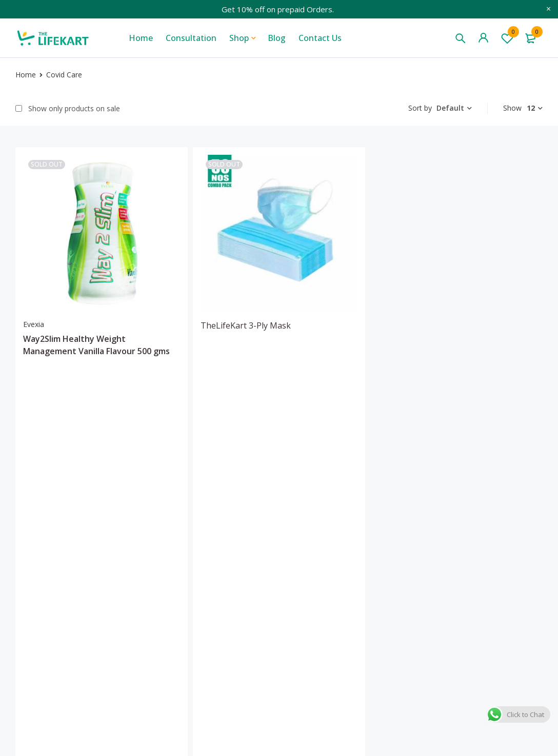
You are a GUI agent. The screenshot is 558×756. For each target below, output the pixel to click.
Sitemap (344, 602)
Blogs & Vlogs (355, 537)
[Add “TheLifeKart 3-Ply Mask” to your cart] (239, 395)
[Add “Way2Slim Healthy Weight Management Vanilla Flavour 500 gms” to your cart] (62, 408)
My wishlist (425, 553)
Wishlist (507, 38)
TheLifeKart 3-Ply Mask (246, 325)
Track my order (433, 586)
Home (26, 75)
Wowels (77, 731)
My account (426, 537)
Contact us (349, 586)
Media (341, 553)
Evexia (34, 324)
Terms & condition (496, 542)
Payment (495, 606)
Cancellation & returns (505, 585)
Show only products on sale (68, 109)
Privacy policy (504, 563)
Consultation (354, 569)
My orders (423, 569)
